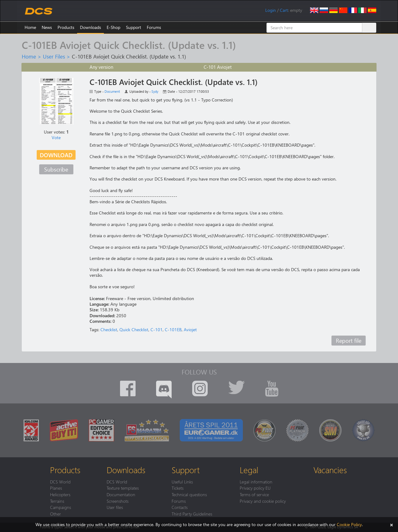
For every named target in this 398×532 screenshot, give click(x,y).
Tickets (178, 488)
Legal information (256, 482)
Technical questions (189, 494)
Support (134, 27)
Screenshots (118, 501)
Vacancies (330, 470)
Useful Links (182, 482)
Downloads (90, 27)
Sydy (155, 91)
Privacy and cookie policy (263, 501)
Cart (284, 10)
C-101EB (173, 330)
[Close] (391, 524)
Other (56, 514)
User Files (54, 56)
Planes (56, 488)
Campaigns (60, 507)
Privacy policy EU (255, 488)
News (47, 27)
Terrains (57, 501)
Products (66, 27)
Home (30, 27)
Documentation (121, 494)
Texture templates (123, 488)
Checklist (109, 330)
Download (56, 155)
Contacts (180, 507)
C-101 (157, 330)
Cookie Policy (349, 524)
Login (271, 10)
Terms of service (254, 494)
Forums (154, 27)
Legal (249, 470)
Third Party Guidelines (192, 514)
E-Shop (113, 27)
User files (115, 507)
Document (112, 91)
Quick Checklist (134, 330)
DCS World (60, 482)
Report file (349, 340)
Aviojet (190, 330)
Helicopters (60, 494)
